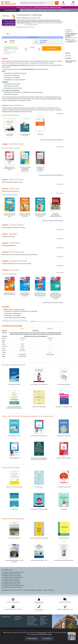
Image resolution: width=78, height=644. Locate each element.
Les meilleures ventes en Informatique (11, 574)
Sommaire (69, 58)
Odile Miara (34, 22)
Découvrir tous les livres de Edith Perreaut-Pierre (51, 175)
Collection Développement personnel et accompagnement (47, 23)
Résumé (68, 53)
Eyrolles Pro (17, 620)
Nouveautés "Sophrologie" (11, 468)
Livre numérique (31, 622)
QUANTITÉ (33, 47)
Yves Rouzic (41, 20)
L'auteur (68, 56)
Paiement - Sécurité (31, 621)
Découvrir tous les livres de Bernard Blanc (53, 302)
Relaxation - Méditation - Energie (39, 590)
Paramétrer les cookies (32, 625)
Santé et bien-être (13, 590)
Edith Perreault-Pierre (49, 20)
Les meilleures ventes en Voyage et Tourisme (13, 586)
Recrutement (43, 622)
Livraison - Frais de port (32, 620)
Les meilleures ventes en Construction (11, 576)
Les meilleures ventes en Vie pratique (11, 584)
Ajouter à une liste (32, 37)
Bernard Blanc (28, 23)
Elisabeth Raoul (52, 333)
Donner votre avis (33, 25)
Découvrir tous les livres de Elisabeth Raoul (53, 221)
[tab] (17, 42)
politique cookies (42, 633)
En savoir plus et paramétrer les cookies (41, 634)
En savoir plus (60, 114)
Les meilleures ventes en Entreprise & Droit (12, 577)
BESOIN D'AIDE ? (31, 617)
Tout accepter (32, 638)
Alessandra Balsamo (25, 22)
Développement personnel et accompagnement (35, 336)
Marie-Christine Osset (51, 22)
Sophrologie (51, 590)
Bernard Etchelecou (21, 20)
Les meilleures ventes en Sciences (10, 579)
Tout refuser (47, 638)
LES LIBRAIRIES (18, 617)
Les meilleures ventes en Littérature (11, 581)
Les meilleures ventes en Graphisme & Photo (13, 572)
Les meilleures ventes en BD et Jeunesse (12, 587)
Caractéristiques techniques (71, 62)
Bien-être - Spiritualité (24, 590)
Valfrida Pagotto (41, 22)
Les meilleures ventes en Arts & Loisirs (11, 582)
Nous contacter (31, 623)
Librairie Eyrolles (18, 618)
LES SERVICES (43, 617)
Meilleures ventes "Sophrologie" (13, 519)
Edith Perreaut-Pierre (32, 20)
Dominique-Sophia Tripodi (47, 334)
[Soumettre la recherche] (57, 3)
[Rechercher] (37, 3)
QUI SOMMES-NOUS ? (6, 617)
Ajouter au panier (52, 48)
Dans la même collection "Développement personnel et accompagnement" (28, 416)
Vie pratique (5, 590)
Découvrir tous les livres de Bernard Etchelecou (52, 140)
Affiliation (42, 618)
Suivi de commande (32, 618)
